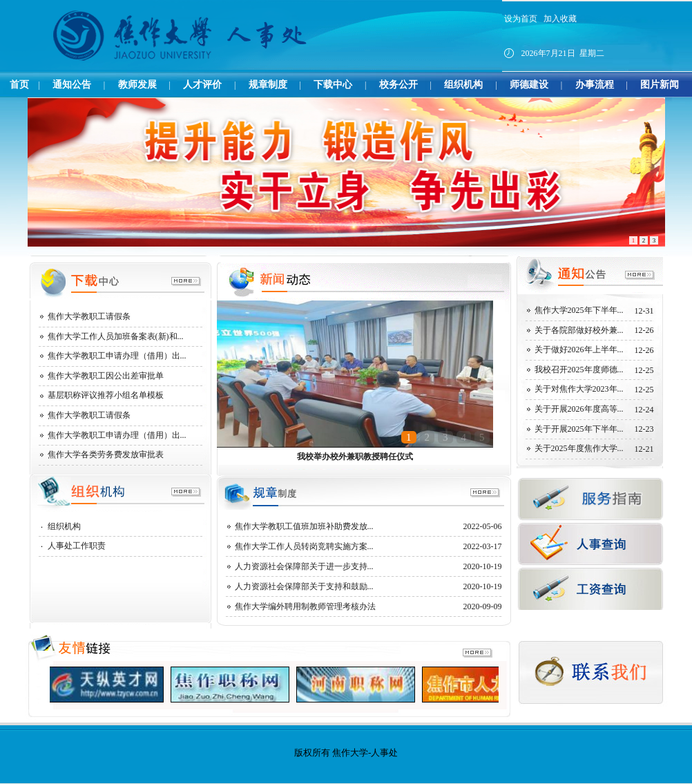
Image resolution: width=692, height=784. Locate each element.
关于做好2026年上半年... (579, 350)
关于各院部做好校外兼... (579, 330)
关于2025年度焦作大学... (579, 448)
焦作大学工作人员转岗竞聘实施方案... (304, 546)
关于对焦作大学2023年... (579, 389)
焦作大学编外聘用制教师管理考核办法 (305, 606)
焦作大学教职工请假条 (89, 316)
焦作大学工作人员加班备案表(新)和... (116, 336)
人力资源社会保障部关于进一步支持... (304, 566)
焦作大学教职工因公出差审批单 (106, 376)
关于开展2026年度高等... (579, 409)
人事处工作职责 (77, 546)
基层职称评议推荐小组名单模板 (106, 395)
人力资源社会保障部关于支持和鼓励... (304, 586)
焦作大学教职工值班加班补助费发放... (304, 526)
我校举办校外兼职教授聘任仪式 (355, 457)
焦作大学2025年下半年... (579, 310)
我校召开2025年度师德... (579, 370)
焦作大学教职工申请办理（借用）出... (117, 356)
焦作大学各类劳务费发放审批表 (106, 455)
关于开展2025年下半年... (579, 429)
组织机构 (64, 526)
